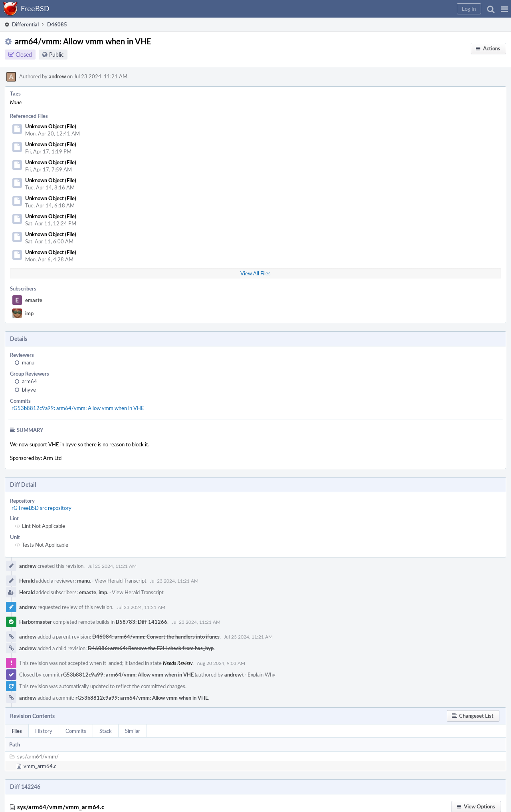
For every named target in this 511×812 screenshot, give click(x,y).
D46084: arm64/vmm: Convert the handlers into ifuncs (156, 637)
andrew (57, 76)
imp (29, 313)
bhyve (29, 390)
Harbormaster (36, 622)
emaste (34, 300)
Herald (27, 581)
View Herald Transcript (121, 581)
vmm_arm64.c (40, 766)
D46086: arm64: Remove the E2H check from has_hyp (151, 648)
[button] (504, 9)
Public (56, 55)
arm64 (30, 381)
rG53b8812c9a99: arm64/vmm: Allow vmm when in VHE (78, 408)
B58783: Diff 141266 (142, 622)
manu (28, 362)
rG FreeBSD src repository (42, 508)
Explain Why (261, 675)
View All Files (255, 273)
